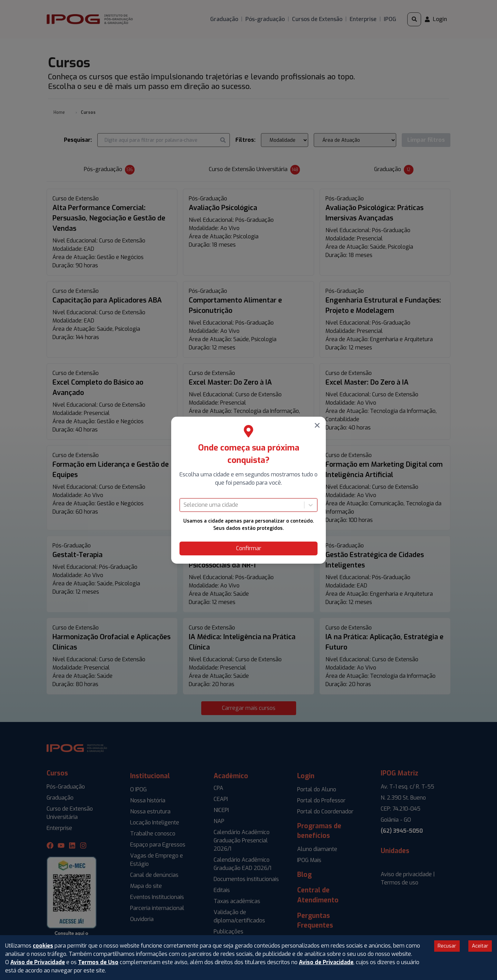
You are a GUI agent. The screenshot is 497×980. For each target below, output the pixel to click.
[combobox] (184, 505)
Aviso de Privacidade (38, 962)
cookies (43, 946)
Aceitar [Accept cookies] (480, 946)
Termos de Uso (98, 962)
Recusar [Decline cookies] (447, 946)
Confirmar (249, 548)
